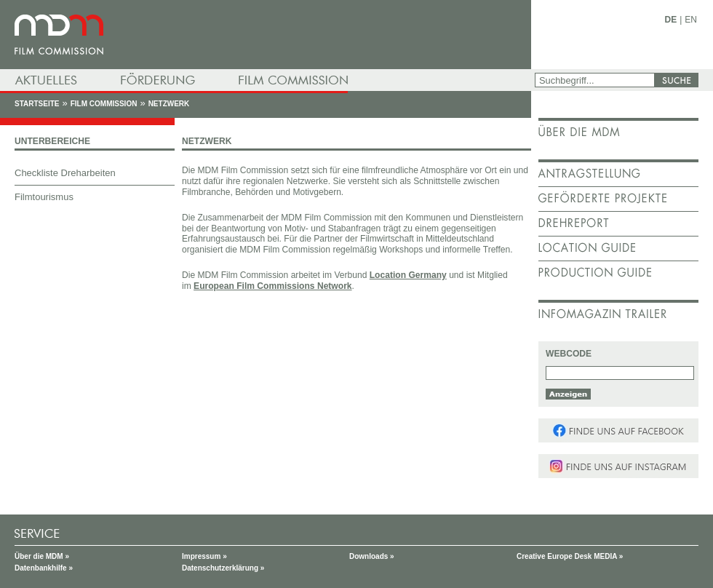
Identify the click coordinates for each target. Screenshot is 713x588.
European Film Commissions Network (272, 286)
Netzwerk (169, 104)
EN (691, 20)
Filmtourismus (44, 197)
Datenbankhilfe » (44, 568)
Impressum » (204, 556)
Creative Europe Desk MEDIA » (570, 556)
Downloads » (372, 556)
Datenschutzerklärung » (223, 568)
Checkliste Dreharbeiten (65, 173)
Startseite (37, 104)
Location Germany (408, 275)
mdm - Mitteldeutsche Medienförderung (266, 35)
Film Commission (104, 104)
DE (671, 20)
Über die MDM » (42, 556)
